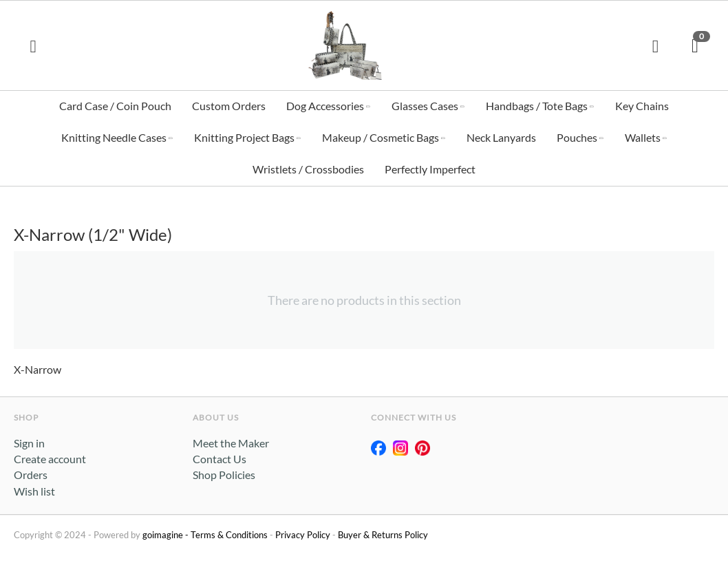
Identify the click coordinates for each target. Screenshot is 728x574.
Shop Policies (224, 477)
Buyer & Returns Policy (383, 537)
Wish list (34, 493)
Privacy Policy (303, 537)
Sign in (29, 445)
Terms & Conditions (229, 537)
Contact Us (220, 461)
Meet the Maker (231, 445)
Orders (31, 477)
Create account (50, 461)
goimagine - (167, 537)
